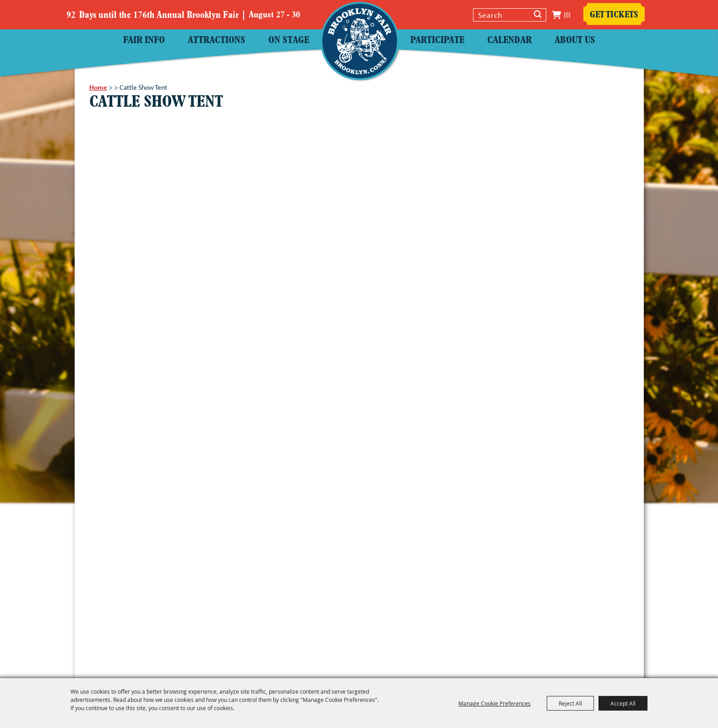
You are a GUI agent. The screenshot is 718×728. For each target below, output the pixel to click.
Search (538, 16)
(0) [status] (567, 15)
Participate (437, 41)
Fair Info (144, 41)
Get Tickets (614, 15)
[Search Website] (502, 15)
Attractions (217, 41)
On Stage (289, 41)
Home (98, 87)
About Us (575, 41)
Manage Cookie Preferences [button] (495, 703)
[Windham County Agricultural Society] (360, 41)
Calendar (509, 41)
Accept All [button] (623, 703)
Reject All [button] (570, 703)
